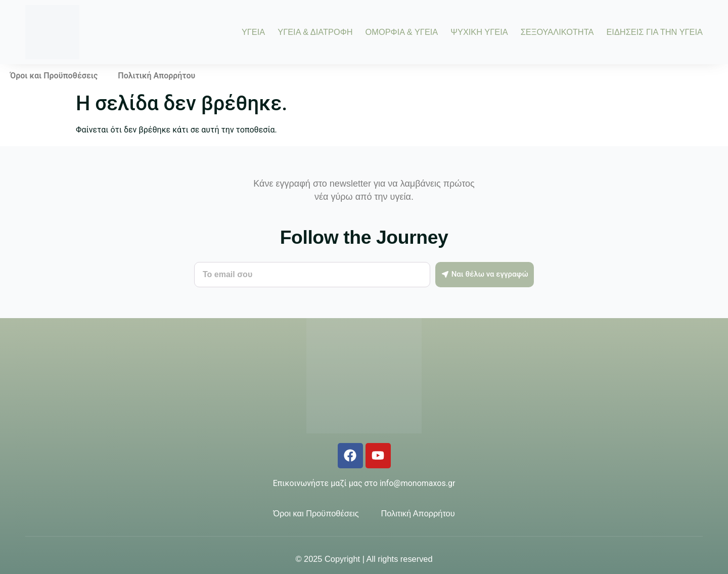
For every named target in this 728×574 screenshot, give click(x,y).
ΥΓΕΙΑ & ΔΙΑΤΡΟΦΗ (315, 32)
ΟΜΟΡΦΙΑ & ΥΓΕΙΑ (402, 32)
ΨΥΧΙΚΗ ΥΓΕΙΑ (479, 32)
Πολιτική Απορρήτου (156, 76)
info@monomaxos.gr (417, 483)
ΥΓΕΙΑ (253, 32)
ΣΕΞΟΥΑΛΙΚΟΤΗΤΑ (557, 32)
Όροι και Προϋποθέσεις (54, 76)
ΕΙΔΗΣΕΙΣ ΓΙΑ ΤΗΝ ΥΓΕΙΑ (654, 32)
